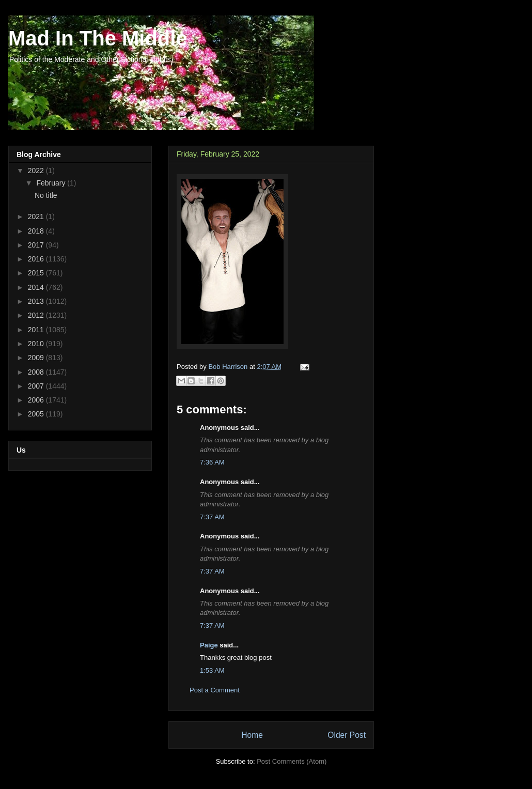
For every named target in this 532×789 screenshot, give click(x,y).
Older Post (347, 735)
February (52, 183)
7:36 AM (212, 462)
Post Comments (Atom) (292, 761)
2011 (37, 330)
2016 (37, 259)
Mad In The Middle (98, 38)
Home (252, 735)
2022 (37, 171)
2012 (37, 315)
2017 (37, 245)
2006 (37, 400)
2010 (37, 344)
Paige (209, 645)
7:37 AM (212, 517)
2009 (37, 358)
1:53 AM (212, 670)
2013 (37, 301)
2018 (37, 231)
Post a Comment (215, 690)
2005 (37, 414)
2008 (37, 372)
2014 (37, 287)
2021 (37, 216)
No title (46, 195)
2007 (37, 386)
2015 (37, 273)
